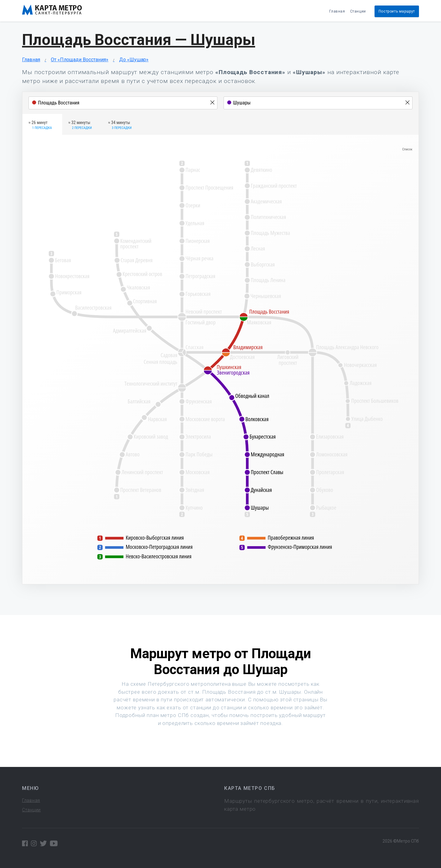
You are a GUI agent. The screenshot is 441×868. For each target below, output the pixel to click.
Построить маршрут (397, 11)
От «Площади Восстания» (80, 60)
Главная (337, 11)
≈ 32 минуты (80, 125)
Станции (358, 11)
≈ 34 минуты (120, 125)
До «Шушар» (134, 60)
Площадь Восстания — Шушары (139, 40)
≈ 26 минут (40, 125)
